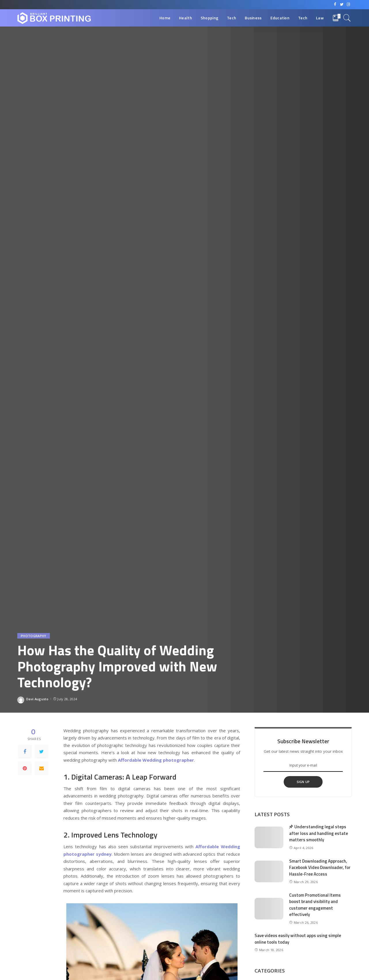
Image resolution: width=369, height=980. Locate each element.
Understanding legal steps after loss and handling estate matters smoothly (319, 833)
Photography (34, 636)
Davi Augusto (37, 699)
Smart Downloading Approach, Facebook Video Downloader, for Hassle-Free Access (320, 868)
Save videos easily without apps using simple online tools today (298, 939)
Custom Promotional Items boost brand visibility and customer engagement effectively (315, 905)
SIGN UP (303, 782)
